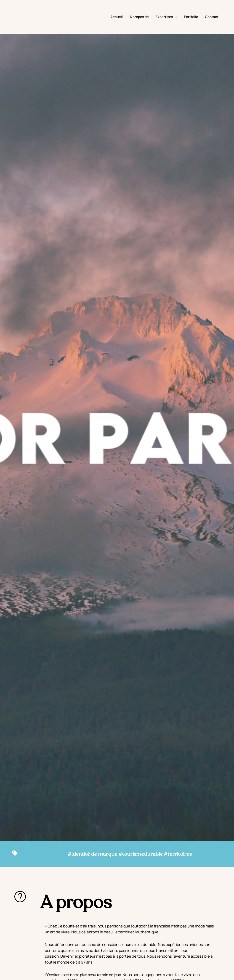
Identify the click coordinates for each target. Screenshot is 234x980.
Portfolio (191, 23)
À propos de (139, 23)
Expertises (166, 23)
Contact (212, 23)
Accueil (117, 23)
